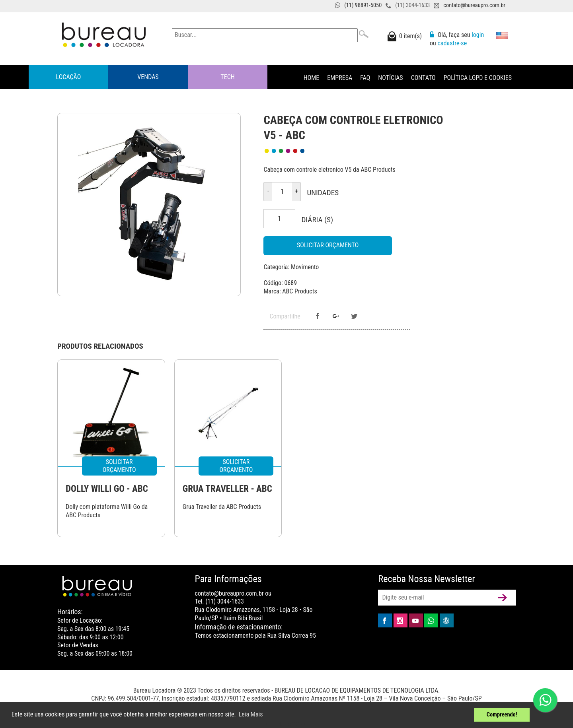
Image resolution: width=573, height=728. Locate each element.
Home (312, 78)
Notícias (390, 78)
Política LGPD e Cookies (478, 78)
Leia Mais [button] (251, 714)
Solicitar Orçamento (328, 245)
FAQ (365, 78)
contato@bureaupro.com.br (474, 5)
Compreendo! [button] (502, 715)
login (478, 35)
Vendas (148, 77)
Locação (69, 77)
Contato (423, 78)
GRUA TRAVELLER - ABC (227, 489)
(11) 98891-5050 (363, 5)
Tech (227, 77)
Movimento (305, 267)
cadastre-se (452, 43)
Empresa (340, 78)
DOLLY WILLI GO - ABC (107, 489)
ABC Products (299, 291)
